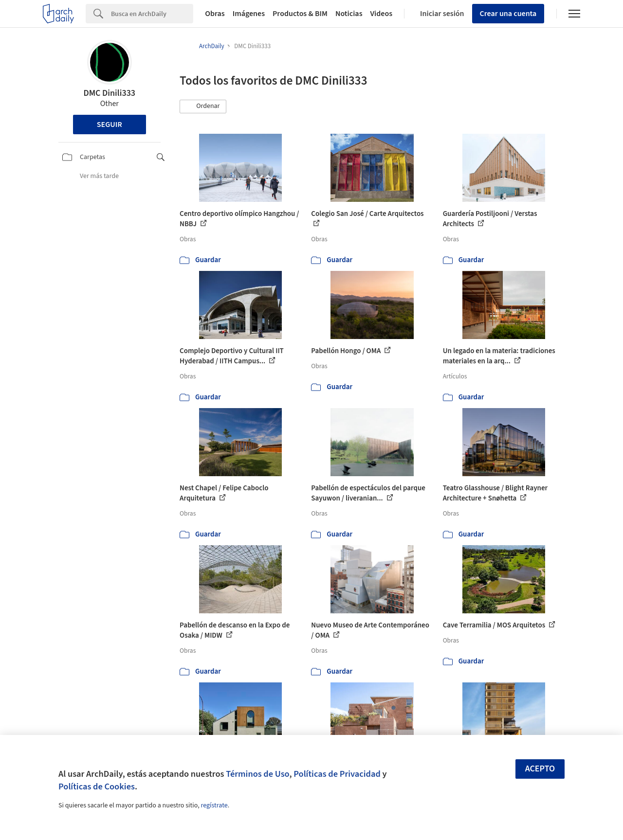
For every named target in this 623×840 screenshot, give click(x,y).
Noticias (349, 14)
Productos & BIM (300, 14)
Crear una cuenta (508, 14)
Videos (382, 14)
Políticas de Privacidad (337, 774)
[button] (203, 107)
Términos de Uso (257, 774)
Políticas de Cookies (97, 786)
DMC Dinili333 (109, 93)
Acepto (540, 769)
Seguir (110, 125)
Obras (215, 14)
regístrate (214, 805)
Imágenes (249, 14)
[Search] (152, 14)
